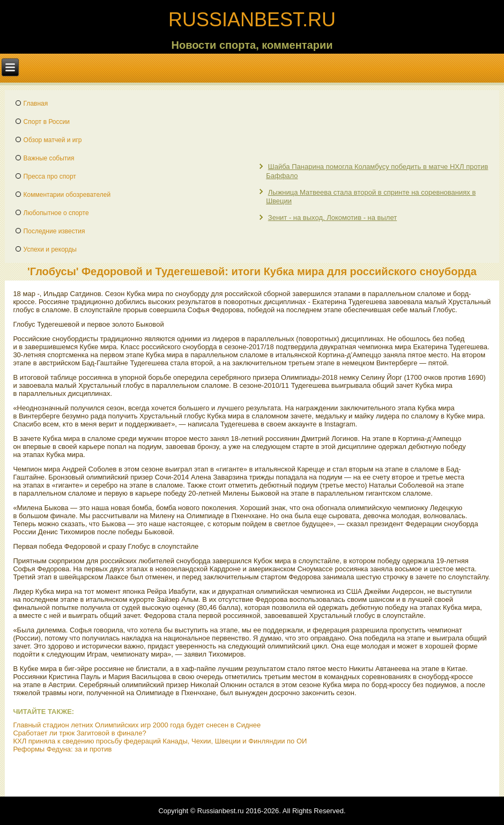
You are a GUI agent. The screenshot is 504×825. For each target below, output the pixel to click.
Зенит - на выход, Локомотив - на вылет (332, 218)
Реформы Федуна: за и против (62, 749)
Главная (36, 104)
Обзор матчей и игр (53, 140)
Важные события (49, 158)
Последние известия (54, 231)
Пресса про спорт (50, 176)
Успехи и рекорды (50, 249)
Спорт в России (47, 122)
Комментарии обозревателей (67, 195)
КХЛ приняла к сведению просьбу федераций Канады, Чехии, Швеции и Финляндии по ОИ (160, 741)
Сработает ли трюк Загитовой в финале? (79, 733)
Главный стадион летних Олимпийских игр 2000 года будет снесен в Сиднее (137, 725)
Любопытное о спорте (56, 213)
